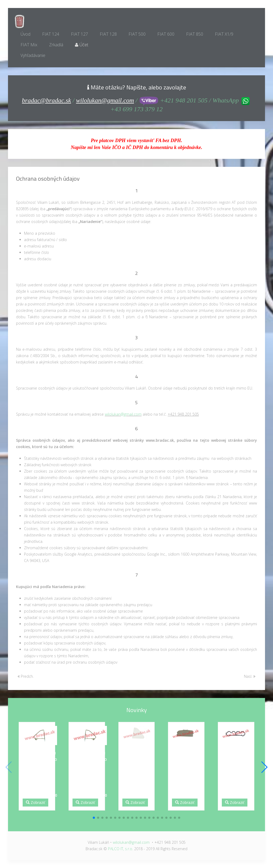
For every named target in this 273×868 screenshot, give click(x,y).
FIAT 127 (79, 34)
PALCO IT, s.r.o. (121, 849)
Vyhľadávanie (33, 55)
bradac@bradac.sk (46, 100)
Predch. (26, 676)
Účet (82, 45)
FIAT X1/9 (224, 34)
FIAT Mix (29, 45)
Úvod (25, 34)
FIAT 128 (108, 34)
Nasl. (250, 676)
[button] (94, 818)
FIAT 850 (195, 34)
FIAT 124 (51, 34)
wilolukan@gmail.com (105, 100)
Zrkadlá (56, 45)
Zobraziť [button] (35, 802)
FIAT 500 (137, 34)
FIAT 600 (166, 34)
